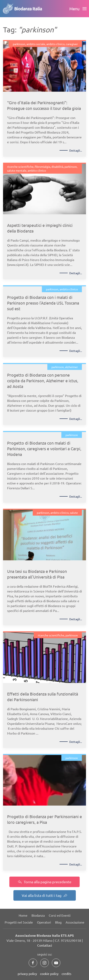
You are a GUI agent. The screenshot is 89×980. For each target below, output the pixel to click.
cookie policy (49, 974)
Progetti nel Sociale (19, 922)
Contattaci (45, 945)
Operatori (44, 922)
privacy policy (27, 974)
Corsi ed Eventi (60, 915)
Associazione (75, 922)
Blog (58, 922)
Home (23, 915)
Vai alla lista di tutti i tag (45, 895)
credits (66, 974)
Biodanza (38, 915)
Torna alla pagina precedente (44, 882)
